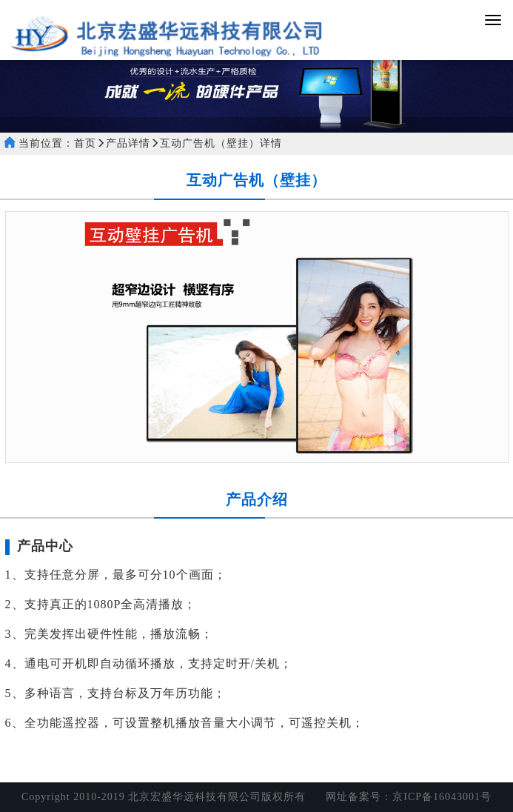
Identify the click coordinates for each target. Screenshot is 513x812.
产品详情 (128, 143)
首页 (85, 143)
